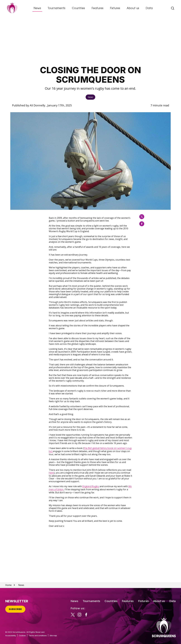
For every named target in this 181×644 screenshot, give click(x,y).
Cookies (22, 636)
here (51, 473)
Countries (78, 8)
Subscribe (15, 609)
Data (149, 8)
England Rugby (91, 487)
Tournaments (56, 8)
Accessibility (11, 636)
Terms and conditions (38, 636)
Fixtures (115, 8)
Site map (53, 636)
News (37, 8)
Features (97, 8)
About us (133, 8)
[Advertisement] (91, 41)
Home (8, 585)
